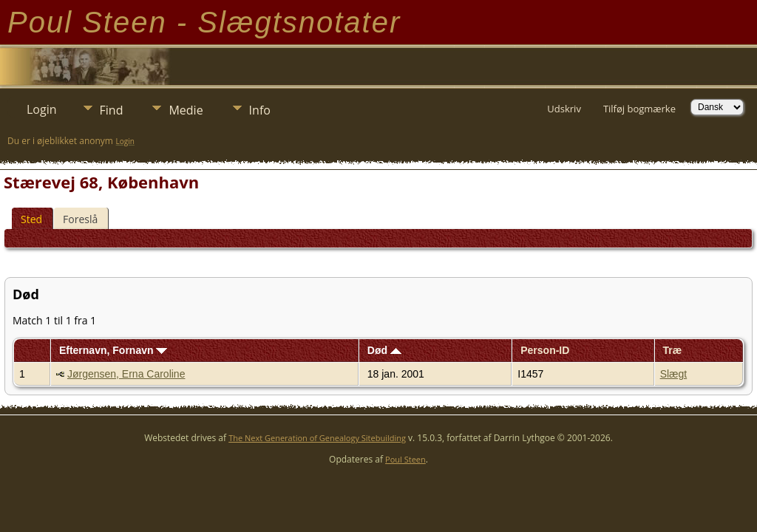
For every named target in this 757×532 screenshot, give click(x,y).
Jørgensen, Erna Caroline (126, 374)
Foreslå (80, 219)
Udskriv (564, 109)
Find (112, 110)
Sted (31, 219)
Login (42, 109)
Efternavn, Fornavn (113, 350)
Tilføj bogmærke (639, 109)
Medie (186, 110)
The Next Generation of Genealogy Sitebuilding (317, 438)
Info (260, 110)
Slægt (674, 374)
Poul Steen (405, 459)
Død (384, 350)
